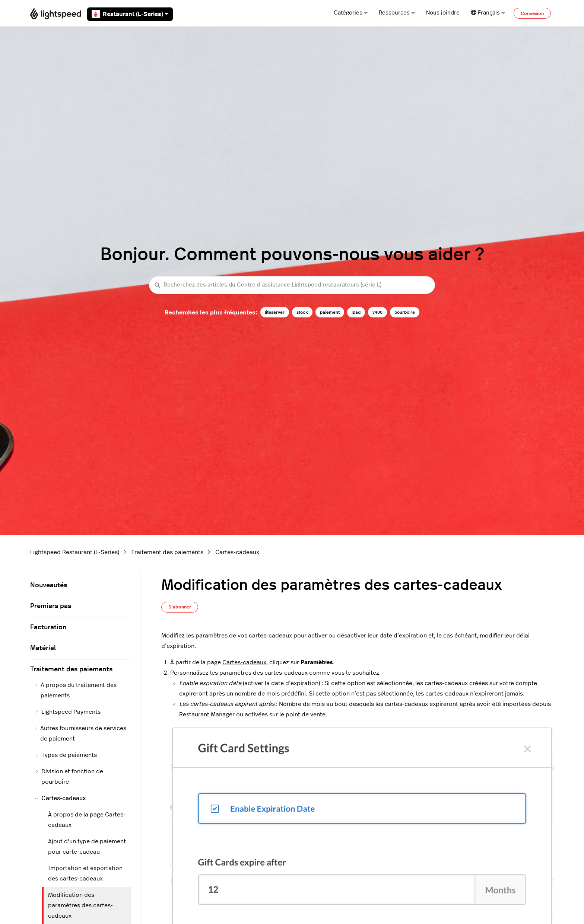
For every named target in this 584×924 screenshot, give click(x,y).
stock (302, 312)
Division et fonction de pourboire (69, 777)
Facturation (48, 627)
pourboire (405, 312)
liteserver (275, 312)
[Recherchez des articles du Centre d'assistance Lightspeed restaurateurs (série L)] (292, 285)
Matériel (43, 648)
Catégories (351, 13)
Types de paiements (66, 755)
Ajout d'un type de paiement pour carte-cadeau (87, 847)
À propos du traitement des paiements (76, 690)
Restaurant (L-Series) (130, 14)
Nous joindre (443, 13)
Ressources (397, 13)
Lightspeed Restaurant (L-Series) (75, 552)
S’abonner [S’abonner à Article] (180, 607)
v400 (377, 312)
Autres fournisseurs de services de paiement (80, 733)
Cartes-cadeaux (237, 552)
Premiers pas (51, 606)
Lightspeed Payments (68, 712)
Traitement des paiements (167, 552)
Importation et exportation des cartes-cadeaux (85, 873)
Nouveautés (49, 585)
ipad (356, 312)
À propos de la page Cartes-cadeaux (87, 820)
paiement (330, 312)
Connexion (532, 13)
